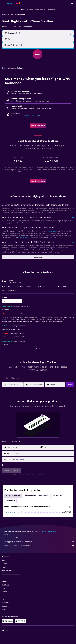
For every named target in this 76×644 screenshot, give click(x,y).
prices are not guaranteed (48, 532)
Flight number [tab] (16, 378)
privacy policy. (40, 475)
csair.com (52, 238)
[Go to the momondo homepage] (14, 3)
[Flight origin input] (40, 33)
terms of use (29, 475)
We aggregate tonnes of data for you (39, 542)
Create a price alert (32, 116)
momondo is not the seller (39, 538)
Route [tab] (6, 378)
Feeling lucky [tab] (10, 501)
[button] (4, 3)
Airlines (10, 14)
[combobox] (6, 27)
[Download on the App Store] (20, 621)
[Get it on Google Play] (8, 621)
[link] (38, 126)
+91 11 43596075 (25, 238)
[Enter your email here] (40, 459)
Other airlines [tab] (58, 496)
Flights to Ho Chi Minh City (14, 512)
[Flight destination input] (40, 39)
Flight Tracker (52, 231)
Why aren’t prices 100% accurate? (39, 546)
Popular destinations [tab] (13, 496)
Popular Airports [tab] (30, 496)
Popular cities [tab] (44, 496)
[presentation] (70, 507)
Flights (4, 14)
